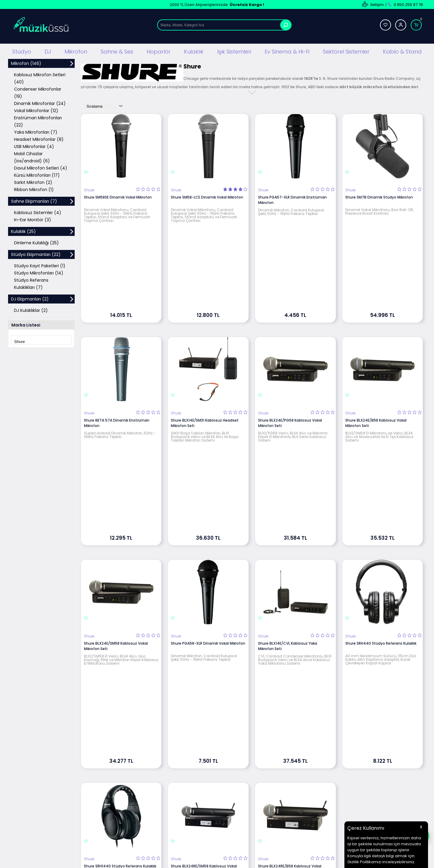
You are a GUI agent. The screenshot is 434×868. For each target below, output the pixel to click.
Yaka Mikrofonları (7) (36, 132)
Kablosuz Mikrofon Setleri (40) (40, 78)
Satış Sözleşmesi (201, 768)
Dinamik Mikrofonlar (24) (40, 103)
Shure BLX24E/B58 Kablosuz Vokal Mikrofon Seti (376, 345)
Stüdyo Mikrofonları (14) (39, 272)
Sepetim (263, 795)
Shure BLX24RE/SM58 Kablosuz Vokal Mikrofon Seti (204, 635)
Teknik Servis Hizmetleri (276, 750)
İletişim (377, 5)
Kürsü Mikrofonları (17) (37, 175)
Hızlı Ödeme (266, 804)
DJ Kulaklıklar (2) (31, 310)
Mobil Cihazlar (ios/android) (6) (32, 157)
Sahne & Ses (117, 51)
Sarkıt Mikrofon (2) (33, 182)
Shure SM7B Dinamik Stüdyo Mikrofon (379, 197)
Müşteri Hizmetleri (271, 786)
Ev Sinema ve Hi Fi (132, 804)
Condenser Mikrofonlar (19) (38, 92)
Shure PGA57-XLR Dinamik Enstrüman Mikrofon (292, 199)
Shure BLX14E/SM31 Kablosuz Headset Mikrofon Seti (205, 345)
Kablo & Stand (402, 51)
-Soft (184, 860)
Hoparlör (159, 51)
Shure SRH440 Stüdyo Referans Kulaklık (381, 487)
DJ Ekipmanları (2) (30, 298)
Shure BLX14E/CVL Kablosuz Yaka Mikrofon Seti (288, 490)
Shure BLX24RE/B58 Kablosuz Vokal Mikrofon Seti (290, 635)
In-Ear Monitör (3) (33, 219)
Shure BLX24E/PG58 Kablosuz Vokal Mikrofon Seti (290, 345)
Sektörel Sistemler (346, 51)
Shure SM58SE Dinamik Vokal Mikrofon (118, 197)
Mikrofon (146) (26, 63)
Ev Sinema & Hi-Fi (287, 51)
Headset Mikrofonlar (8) (39, 139)
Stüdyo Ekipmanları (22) (36, 254)
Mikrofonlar (126, 777)
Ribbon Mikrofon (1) (34, 189)
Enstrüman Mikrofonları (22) (38, 121)
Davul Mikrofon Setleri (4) (41, 167)
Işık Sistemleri (234, 51)
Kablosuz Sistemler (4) (38, 212)
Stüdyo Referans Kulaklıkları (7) (31, 283)
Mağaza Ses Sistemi (134, 813)
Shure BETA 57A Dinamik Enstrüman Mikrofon (117, 345)
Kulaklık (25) (23, 231)
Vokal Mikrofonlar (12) (36, 110)
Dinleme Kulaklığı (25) (36, 242)
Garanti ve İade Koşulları (207, 777)
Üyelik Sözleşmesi (201, 759)
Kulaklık (194, 51)
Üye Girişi (333, 759)
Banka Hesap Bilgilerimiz (277, 777)
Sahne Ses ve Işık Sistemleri (141, 768)
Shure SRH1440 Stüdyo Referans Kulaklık (120, 633)
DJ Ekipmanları (129, 759)
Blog (259, 759)
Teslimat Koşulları (201, 750)
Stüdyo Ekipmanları (133, 750)
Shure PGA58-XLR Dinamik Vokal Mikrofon (208, 487)
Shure (89, 190)
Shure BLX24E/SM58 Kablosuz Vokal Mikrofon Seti (116, 490)
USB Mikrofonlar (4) (34, 146)
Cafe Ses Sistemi (131, 830)
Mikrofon (76, 51)
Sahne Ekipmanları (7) (34, 201)
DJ (48, 51)
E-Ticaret (199, 860)
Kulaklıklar (124, 795)
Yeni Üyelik (334, 750)
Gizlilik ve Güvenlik (202, 786)
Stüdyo (22, 51)
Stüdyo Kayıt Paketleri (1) (40, 265)
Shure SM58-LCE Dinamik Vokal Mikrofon (207, 197)
